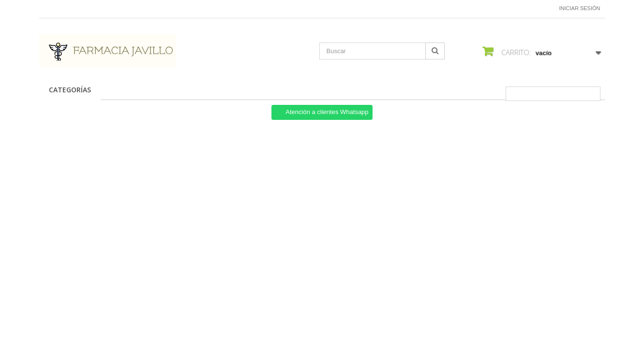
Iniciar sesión (580, 8)
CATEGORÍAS (70, 90)
